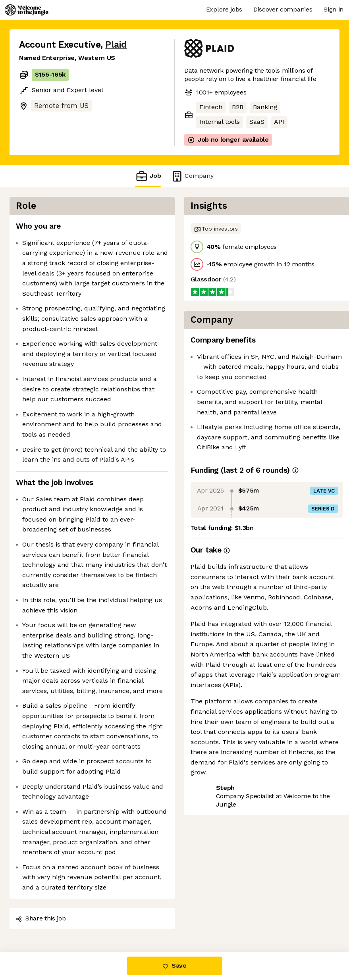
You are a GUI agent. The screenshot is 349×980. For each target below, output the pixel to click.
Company (192, 176)
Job (148, 176)
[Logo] (27, 10)
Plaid (116, 45)
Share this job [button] (41, 918)
